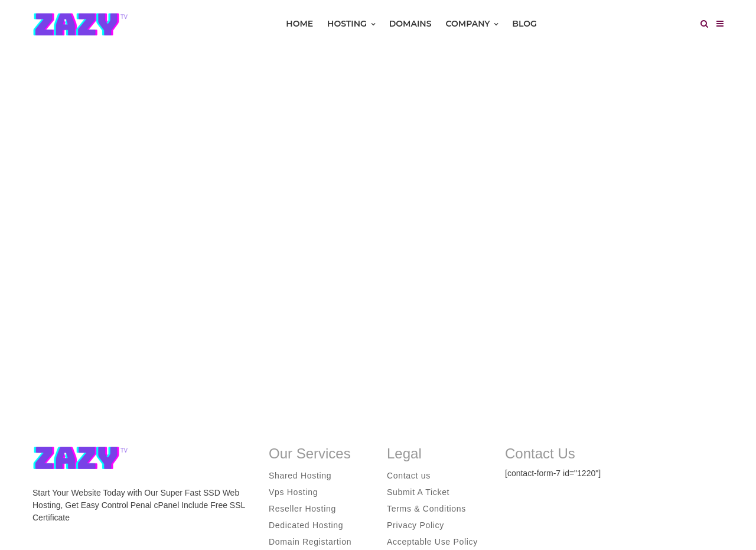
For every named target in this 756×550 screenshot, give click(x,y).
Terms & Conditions (426, 509)
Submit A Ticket (418, 492)
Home (299, 24)
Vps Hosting (293, 492)
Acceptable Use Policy (432, 542)
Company (472, 24)
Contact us (409, 476)
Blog (524, 24)
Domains (410, 24)
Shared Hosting (300, 476)
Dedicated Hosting (306, 525)
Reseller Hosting (302, 509)
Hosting (351, 24)
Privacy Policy (416, 525)
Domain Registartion (310, 542)
